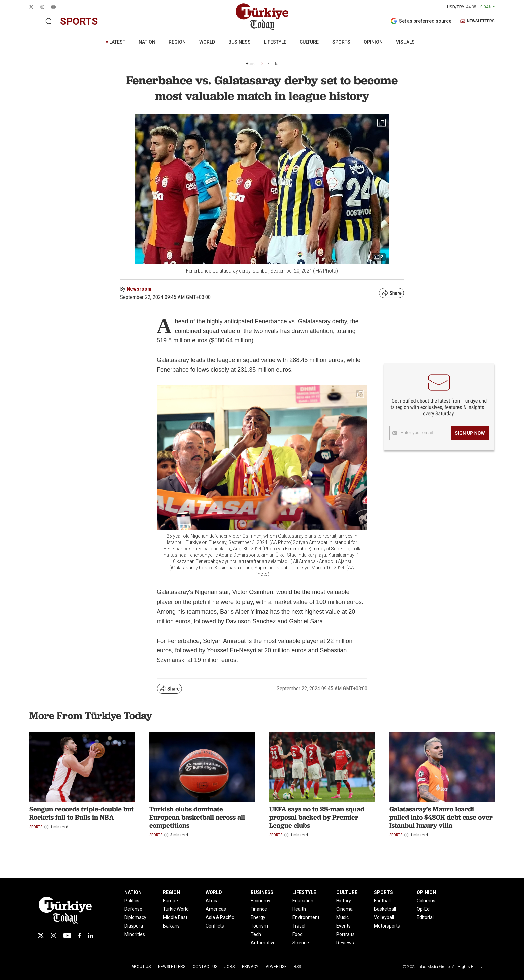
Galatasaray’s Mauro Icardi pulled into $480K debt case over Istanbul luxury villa (441, 817)
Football (382, 901)
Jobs (229, 967)
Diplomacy (135, 917)
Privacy (250, 967)
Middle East (175, 917)
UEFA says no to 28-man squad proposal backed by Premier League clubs (317, 817)
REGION (177, 42)
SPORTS (341, 42)
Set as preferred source (421, 21)
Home (250, 64)
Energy (258, 917)
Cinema (344, 909)
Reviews (345, 943)
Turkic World (176, 909)
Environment (306, 917)
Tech (256, 934)
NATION (147, 42)
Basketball (385, 909)
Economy (260, 901)
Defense (133, 909)
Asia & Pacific (220, 917)
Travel (299, 926)
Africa (212, 901)
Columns (426, 901)
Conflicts (215, 926)
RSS (297, 967)
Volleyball (384, 917)
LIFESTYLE (275, 42)
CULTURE (309, 42)
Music (342, 917)
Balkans (171, 926)
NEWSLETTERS (477, 21)
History (344, 901)
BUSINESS (239, 42)
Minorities (135, 934)
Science (301, 943)
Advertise (276, 967)
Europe (171, 901)
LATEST (117, 42)
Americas (216, 909)
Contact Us (205, 967)
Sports (273, 64)
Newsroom (139, 289)
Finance (259, 909)
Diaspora (134, 926)
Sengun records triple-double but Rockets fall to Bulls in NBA (82, 813)
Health (299, 909)
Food (298, 934)
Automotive (263, 943)
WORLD (207, 42)
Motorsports (387, 926)
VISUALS (405, 42)
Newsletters (172, 967)
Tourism (259, 926)
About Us (141, 967)
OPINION (373, 42)
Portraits (345, 934)
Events (343, 926)
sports (79, 21)
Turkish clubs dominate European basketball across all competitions (197, 817)
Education (303, 901)
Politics (132, 901)
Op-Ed (423, 909)
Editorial (425, 917)
